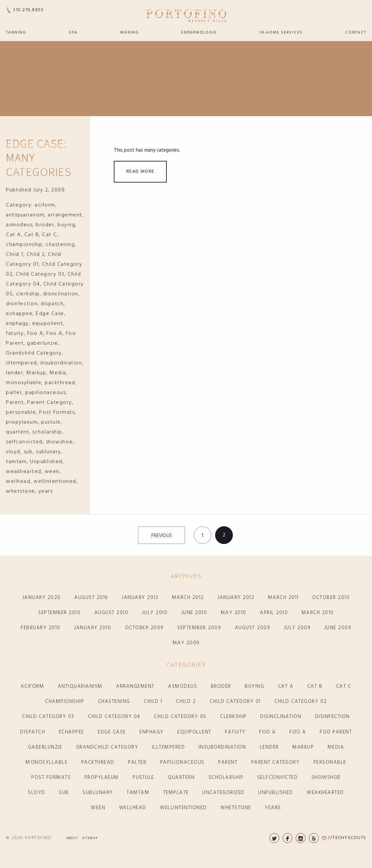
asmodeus (19, 225)
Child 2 (36, 255)
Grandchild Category (34, 353)
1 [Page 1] (202, 536)
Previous (162, 536)
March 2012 (188, 598)
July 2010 (155, 613)
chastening (60, 245)
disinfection (22, 304)
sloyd (13, 452)
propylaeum (22, 422)
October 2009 (144, 628)
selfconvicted (24, 442)
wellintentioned (55, 482)
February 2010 (41, 628)
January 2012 (236, 598)
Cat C (50, 235)
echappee (19, 314)
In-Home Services (281, 33)
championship (24, 245)
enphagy (17, 324)
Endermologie (199, 33)
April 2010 (274, 613)
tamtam (16, 462)
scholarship (47, 432)
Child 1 (15, 255)
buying (66, 225)
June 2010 (194, 613)
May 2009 (186, 643)
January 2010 (93, 628)
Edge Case (50, 314)
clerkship (28, 294)
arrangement (65, 215)
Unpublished (46, 462)
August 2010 (112, 613)
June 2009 (338, 628)
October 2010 (331, 598)
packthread (60, 383)
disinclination (61, 294)
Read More (140, 172)
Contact (356, 33)
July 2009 (297, 628)
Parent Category (50, 403)
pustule (51, 422)
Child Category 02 (301, 702)
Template (176, 793)
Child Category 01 (235, 702)
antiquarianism (25, 215)
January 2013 (140, 598)
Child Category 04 (114, 717)
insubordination (61, 363)
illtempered (22, 363)
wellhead (18, 482)
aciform (45, 205)
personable (21, 412)
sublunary (49, 452)
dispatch (52, 304)
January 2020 (42, 598)
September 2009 (199, 628)
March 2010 (318, 613)
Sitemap (90, 838)
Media (58, 373)
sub (28, 452)
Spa (73, 33)
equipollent (48, 324)
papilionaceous (46, 393)
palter (14, 393)
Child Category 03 (40, 274)
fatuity (15, 334)
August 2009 (253, 628)
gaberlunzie (43, 343)
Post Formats (57, 412)
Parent (15, 403)
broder (45, 225)
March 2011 (283, 598)
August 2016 (91, 598)
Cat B (32, 235)
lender (14, 373)
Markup (36, 373)
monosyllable (24, 383)
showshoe (60, 442)
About (72, 838)
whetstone (21, 491)
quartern (17, 432)
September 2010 (59, 613)
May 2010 (234, 613)
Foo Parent (336, 732)
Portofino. (39, 838)
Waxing (129, 33)
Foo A (35, 334)
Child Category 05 (180, 717)
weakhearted (24, 472)
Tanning (16, 33)
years (46, 491)
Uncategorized (223, 793)
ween (52, 472)
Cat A (13, 235)
